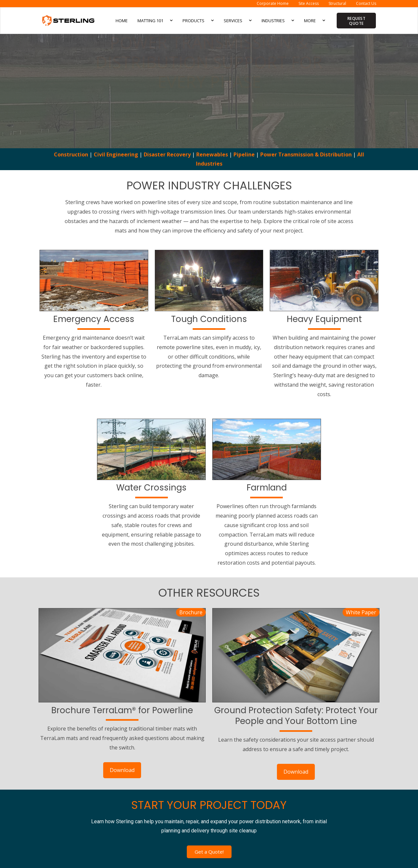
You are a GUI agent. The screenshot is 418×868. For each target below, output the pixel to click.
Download (122, 770)
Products (198, 20)
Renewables (212, 154)
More (315, 20)
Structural (337, 3)
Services (238, 20)
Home (122, 21)
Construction (71, 154)
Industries (278, 20)
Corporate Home (273, 3)
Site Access (309, 3)
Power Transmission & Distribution (307, 154)
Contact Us (366, 3)
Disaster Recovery (167, 154)
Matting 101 (155, 20)
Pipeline (244, 154)
